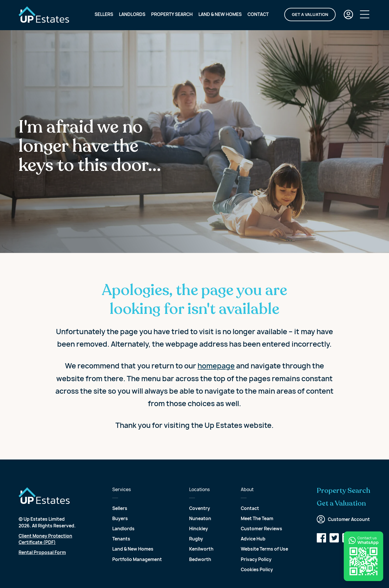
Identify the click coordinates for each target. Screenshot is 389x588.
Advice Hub (253, 539)
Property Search (172, 15)
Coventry (200, 508)
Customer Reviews (262, 529)
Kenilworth (201, 549)
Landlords (132, 15)
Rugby (196, 539)
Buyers (120, 519)
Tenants (121, 539)
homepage (216, 366)
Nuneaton (200, 519)
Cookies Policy (257, 570)
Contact (258, 15)
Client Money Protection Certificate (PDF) (45, 539)
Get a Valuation (310, 15)
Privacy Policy (256, 559)
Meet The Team (257, 519)
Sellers (104, 15)
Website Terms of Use (264, 549)
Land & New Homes (220, 15)
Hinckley (199, 529)
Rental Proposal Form (42, 552)
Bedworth (200, 559)
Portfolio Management (137, 559)
